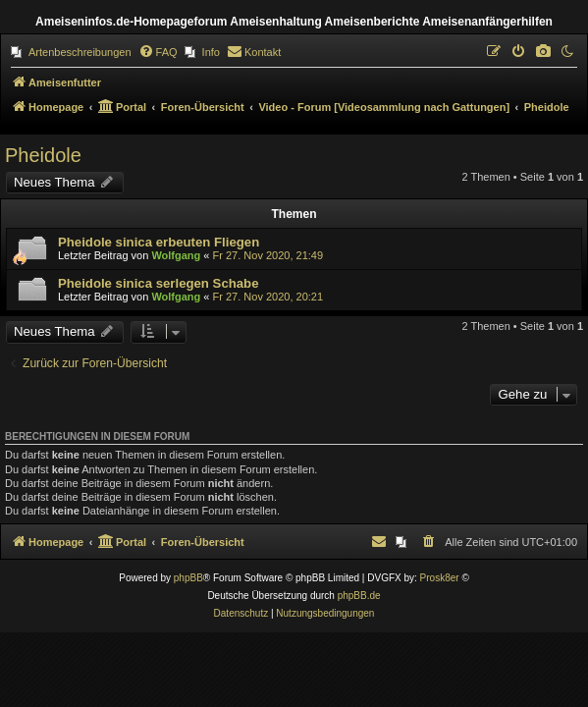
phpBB (188, 578)
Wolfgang (176, 255)
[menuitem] (71, 52)
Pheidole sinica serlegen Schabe (159, 283)
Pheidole (43, 155)
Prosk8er (440, 578)
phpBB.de (359, 596)
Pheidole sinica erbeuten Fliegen (159, 242)
